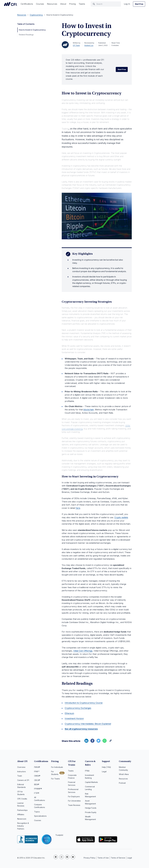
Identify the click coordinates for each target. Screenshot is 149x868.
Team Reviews (74, 805)
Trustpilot (59, 835)
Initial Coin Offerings (83, 651)
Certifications (27, 4)
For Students (55, 773)
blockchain (89, 410)
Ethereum (69, 713)
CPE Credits (22, 799)
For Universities (74, 801)
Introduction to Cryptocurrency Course (84, 703)
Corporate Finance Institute (11, 4)
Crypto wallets (121, 517)
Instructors (22, 772)
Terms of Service (118, 857)
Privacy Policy (89, 857)
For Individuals (57, 767)
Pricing (72, 4)
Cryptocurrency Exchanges (78, 708)
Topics (37, 812)
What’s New (124, 774)
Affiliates (21, 814)
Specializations (40, 816)
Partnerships (22, 810)
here (78, 508)
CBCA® (37, 780)
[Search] (106, 4)
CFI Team (76, 45)
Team (20, 776)
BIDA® (37, 784)
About (63, 4)
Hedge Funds (91, 808)
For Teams (55, 779)
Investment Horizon (74, 718)
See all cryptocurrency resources (81, 729)
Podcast (122, 783)
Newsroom (22, 819)
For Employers (74, 796)
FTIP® (37, 793)
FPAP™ (37, 772)
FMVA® (37, 767)
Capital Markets (91, 782)
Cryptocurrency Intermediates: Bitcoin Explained (88, 724)
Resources (52, 4)
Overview (21, 767)
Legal (104, 772)
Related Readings (26, 35)
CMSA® (37, 776)
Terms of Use (103, 857)
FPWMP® (38, 789)
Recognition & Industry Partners (23, 826)
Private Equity (91, 812)
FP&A (87, 771)
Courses (40, 4)
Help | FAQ (106, 767)
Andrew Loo (89, 45)
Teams (82, 4)
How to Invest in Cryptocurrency (32, 30)
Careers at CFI (23, 780)
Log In (127, 4)
